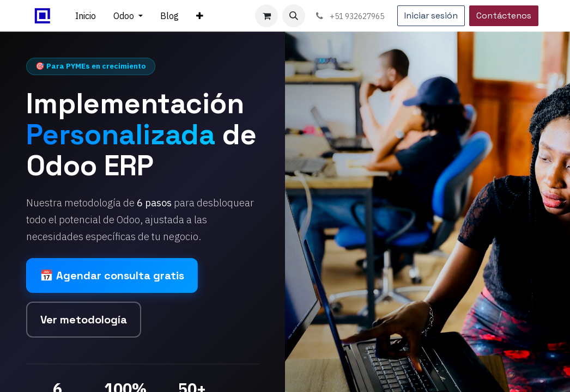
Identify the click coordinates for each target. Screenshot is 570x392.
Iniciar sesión (431, 16)
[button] (294, 16)
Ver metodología (84, 320)
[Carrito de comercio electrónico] (266, 16)
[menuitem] (86, 16)
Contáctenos (504, 16)
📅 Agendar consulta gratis (112, 275)
